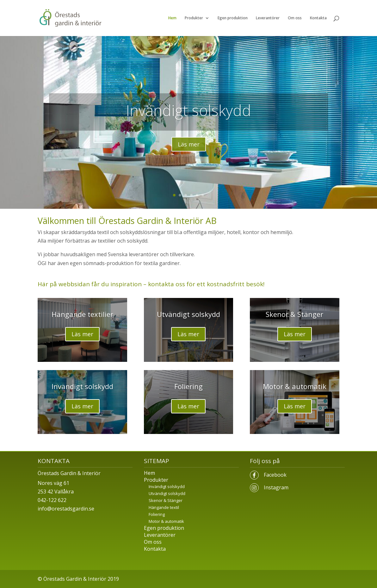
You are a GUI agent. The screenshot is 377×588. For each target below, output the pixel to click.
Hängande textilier (82, 314)
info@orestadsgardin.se (66, 509)
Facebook (275, 475)
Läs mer (189, 144)
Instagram (276, 487)
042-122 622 (52, 500)
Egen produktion (233, 18)
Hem (172, 18)
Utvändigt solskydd (188, 314)
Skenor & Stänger (294, 314)
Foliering (188, 386)
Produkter (194, 18)
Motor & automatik (295, 386)
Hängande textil (164, 507)
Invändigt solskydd (188, 110)
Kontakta (318, 18)
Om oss (295, 18)
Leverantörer (268, 18)
